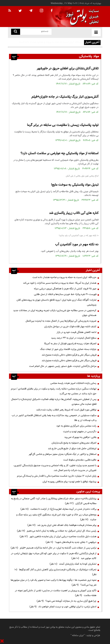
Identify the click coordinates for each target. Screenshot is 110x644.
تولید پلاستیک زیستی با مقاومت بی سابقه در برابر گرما (63, 125)
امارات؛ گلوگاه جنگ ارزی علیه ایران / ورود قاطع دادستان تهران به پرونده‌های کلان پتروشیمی (56, 302)
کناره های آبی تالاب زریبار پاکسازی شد (74, 213)
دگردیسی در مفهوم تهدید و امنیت (80, 432)
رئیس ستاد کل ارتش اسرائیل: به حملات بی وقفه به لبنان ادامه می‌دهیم (57, 531)
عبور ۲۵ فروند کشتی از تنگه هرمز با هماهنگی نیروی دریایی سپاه (65, 289)
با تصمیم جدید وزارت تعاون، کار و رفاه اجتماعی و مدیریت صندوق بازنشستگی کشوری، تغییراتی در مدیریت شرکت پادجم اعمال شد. (55, 468)
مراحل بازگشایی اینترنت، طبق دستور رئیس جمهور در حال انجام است (63, 366)
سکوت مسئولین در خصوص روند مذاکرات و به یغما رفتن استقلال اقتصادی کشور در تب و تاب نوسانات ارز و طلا (54, 418)
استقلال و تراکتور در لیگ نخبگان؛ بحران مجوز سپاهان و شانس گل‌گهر (63, 454)
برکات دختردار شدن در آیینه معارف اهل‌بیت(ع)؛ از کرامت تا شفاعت (58, 509)
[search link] (16, 32)
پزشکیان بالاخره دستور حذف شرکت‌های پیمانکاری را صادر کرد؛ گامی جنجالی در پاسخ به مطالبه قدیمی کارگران (54, 501)
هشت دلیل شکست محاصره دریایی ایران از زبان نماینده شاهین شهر (58, 537)
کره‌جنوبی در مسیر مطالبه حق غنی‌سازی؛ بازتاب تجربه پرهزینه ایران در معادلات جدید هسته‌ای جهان (55, 313)
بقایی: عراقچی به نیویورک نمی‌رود (80, 437)
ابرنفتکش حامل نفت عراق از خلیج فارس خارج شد (72, 449)
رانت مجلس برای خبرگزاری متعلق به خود (76, 426)
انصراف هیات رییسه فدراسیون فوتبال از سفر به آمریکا (70, 344)
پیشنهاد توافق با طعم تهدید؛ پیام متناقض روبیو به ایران (69, 482)
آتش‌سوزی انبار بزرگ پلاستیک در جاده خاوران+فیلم (65, 97)
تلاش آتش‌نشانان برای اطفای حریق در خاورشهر (68, 69)
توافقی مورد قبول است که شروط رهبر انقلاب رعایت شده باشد (66, 410)
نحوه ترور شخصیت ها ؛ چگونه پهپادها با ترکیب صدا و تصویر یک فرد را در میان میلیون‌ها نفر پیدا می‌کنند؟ (54, 583)
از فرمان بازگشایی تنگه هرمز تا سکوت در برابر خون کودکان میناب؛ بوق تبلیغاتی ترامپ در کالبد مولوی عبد (54, 556)
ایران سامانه (78, 635)
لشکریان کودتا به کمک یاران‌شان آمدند (73, 564)
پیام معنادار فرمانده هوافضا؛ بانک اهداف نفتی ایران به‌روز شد (62, 525)
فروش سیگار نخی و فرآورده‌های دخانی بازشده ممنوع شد (69, 355)
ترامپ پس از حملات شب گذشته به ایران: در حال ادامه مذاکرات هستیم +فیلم (54, 548)
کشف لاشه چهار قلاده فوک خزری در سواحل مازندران (70, 327)
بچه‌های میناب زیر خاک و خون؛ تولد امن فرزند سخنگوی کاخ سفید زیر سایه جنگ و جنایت (56, 517)
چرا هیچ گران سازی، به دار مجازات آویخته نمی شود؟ (67, 601)
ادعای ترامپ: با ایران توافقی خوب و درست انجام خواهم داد (63, 607)
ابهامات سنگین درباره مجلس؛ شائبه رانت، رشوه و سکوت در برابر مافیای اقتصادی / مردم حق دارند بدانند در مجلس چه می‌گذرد (54, 391)
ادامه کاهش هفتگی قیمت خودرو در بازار (76, 332)
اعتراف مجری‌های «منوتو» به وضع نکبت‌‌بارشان (74, 443)
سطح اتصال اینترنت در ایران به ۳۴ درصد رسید (74, 338)
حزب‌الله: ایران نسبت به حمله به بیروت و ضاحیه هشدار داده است (51, 42)
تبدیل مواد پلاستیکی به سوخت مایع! (75, 185)
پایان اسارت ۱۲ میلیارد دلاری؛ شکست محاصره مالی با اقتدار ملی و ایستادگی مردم (57, 476)
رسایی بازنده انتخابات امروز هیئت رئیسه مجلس (73, 383)
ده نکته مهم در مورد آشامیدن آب (77, 245)
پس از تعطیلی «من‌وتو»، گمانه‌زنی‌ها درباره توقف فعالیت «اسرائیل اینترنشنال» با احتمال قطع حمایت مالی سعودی (54, 402)
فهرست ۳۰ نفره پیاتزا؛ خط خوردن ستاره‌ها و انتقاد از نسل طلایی (65, 294)
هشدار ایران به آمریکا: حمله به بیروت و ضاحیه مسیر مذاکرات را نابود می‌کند (60, 283)
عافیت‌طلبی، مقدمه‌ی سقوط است (80, 460)
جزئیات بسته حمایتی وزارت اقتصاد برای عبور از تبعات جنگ (68, 349)
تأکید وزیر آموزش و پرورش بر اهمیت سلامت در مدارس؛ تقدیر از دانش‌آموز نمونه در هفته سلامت (56, 593)
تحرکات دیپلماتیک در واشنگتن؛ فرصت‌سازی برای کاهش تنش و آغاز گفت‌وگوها (55, 572)
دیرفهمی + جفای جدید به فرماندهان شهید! (71, 542)
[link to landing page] (81, 17)
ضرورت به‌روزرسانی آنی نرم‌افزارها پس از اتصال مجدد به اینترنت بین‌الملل (61, 321)
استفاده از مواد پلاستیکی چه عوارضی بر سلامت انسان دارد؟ (60, 153)
